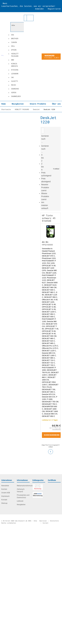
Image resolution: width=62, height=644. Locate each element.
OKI (12, 77)
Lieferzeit (20, 501)
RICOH (14, 85)
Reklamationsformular (23, 486)
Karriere (4, 489)
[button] (17, 57)
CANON (14, 42)
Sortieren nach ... (45, 149)
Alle (13, 35)
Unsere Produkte (38, 104)
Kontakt (4, 500)
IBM (13, 60)
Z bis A (42, 167)
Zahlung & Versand (21, 490)
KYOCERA (15, 70)
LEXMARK (15, 74)
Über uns (56, 104)
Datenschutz (54, 521)
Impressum (5, 496)
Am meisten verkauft (45, 205)
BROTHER (15, 39)
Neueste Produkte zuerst (45, 187)
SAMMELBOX (16, 96)
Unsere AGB (6, 493)
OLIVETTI (14, 81)
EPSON (14, 50)
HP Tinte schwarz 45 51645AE (49, 218)
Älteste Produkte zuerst (45, 196)
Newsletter (5, 486)
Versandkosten (56, 429)
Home (4, 104)
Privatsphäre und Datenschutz (23, 496)
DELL (13, 46)
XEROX (14, 93)
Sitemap (4, 503)
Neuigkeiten (18, 104)
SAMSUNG (15, 89)
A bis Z (42, 158)
